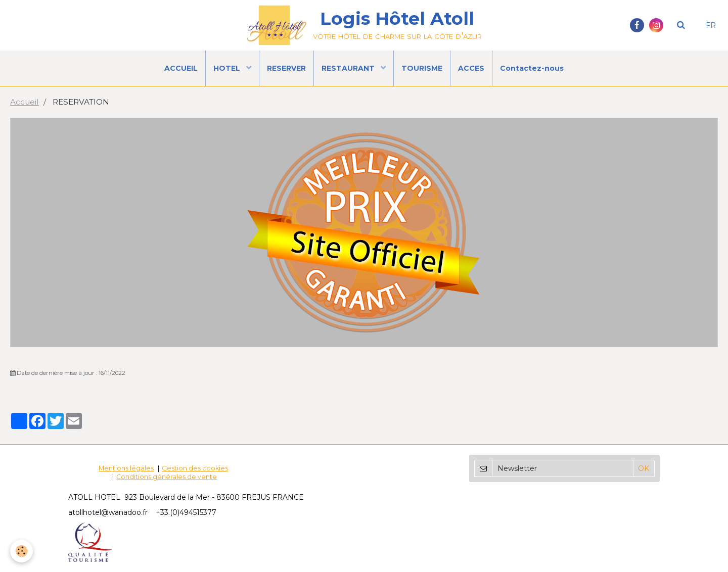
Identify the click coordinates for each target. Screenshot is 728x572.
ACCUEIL (181, 68)
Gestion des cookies (195, 468)
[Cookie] (21, 551)
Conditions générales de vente (167, 477)
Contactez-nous (532, 68)
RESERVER (286, 68)
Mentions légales (126, 468)
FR (711, 25)
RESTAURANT (349, 68)
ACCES (471, 68)
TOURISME (422, 68)
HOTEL (228, 68)
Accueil (25, 102)
